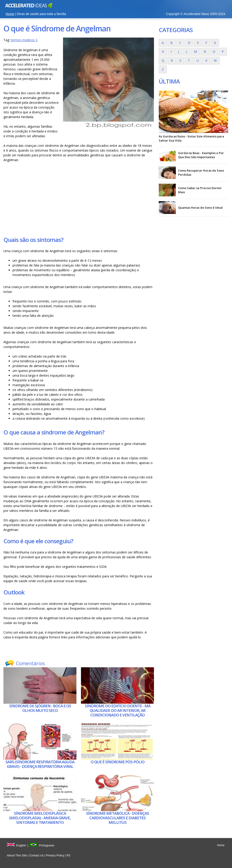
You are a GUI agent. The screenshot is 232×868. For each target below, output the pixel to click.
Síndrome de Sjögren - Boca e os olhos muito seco (40, 708)
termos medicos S (24, 40)
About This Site (17, 855)
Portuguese (47, 845)
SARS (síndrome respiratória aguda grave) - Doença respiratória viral (40, 764)
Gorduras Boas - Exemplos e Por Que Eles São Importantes (201, 155)
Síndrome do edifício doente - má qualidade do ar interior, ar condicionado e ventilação (118, 711)
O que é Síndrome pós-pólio (118, 762)
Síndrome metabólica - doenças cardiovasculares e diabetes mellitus (117, 818)
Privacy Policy (55, 855)
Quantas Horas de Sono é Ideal (200, 208)
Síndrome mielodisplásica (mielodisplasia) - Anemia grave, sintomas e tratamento (40, 818)
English (21, 845)
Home (10, 14)
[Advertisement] (79, 199)
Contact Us (36, 855)
